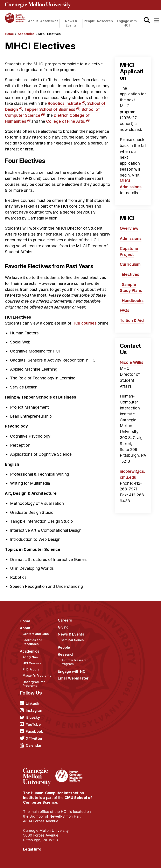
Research (105, 21)
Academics (49, 21)
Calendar (34, 745)
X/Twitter (34, 738)
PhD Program (33, 669)
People (89, 21)
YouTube (33, 724)
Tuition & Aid (132, 320)
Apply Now (30, 657)
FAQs (125, 310)
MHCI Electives (49, 34)
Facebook (34, 731)
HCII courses (85, 323)
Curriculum (130, 264)
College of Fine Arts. (66, 121)
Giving (63, 627)
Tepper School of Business (50, 109)
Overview (129, 228)
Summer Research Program (75, 662)
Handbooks (133, 301)
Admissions (131, 238)
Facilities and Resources (32, 642)
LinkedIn (33, 703)
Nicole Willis (132, 362)
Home (9, 34)
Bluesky (33, 717)
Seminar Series (72, 640)
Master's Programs (37, 676)
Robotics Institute (64, 103)
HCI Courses (32, 663)
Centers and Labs (36, 634)
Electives (131, 274)
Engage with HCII (127, 23)
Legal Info (32, 849)
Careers (65, 620)
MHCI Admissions (131, 184)
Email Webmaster (73, 678)
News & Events (71, 23)
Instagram (35, 710)
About (33, 21)
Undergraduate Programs (34, 684)
